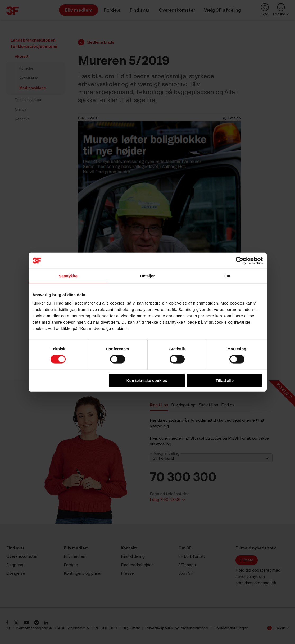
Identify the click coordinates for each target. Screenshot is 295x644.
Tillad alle (225, 380)
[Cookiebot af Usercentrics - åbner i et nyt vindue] (240, 261)
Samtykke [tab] (68, 276)
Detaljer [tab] (148, 276)
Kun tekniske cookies (147, 380)
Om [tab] (227, 276)
